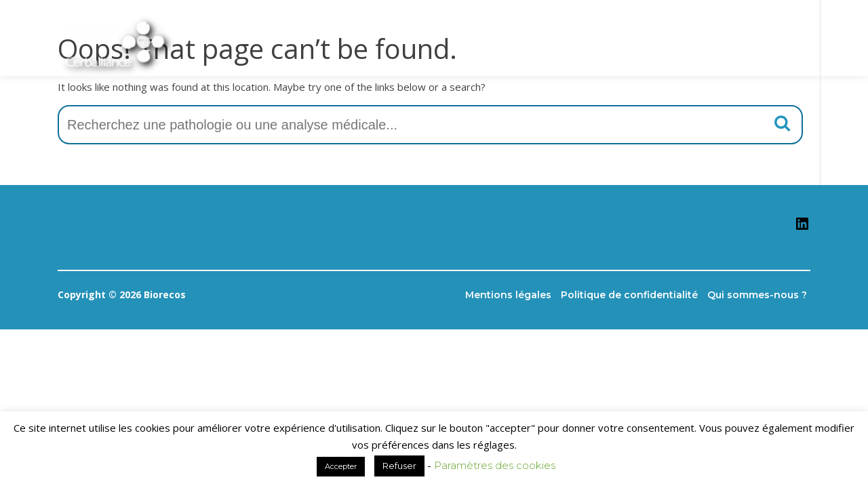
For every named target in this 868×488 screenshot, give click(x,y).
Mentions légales (508, 295)
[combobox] (430, 125)
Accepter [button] (341, 466)
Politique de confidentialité (629, 295)
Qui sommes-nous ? (757, 295)
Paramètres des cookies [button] (495, 465)
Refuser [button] (399, 466)
